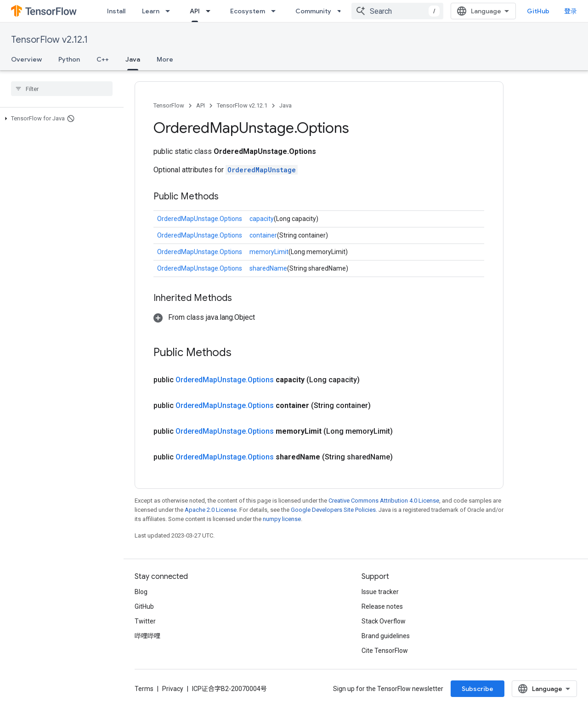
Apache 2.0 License (211, 510)
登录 (571, 11)
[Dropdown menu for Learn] (170, 11)
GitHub (538, 11)
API (201, 105)
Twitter (145, 621)
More (165, 59)
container (263, 235)
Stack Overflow (384, 621)
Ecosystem (248, 11)
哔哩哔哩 (147, 636)
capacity (262, 219)
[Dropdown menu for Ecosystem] (276, 11)
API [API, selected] (195, 11)
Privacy (173, 689)
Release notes (382, 606)
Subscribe (478, 689)
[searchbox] (62, 89)
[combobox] (397, 11)
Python (69, 59)
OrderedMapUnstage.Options (200, 219)
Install (116, 11)
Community (313, 11)
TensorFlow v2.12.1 (49, 40)
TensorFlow (169, 105)
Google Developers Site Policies (333, 510)
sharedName (268, 268)
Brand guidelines (386, 636)
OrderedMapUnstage (262, 170)
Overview (26, 59)
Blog (141, 592)
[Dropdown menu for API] (211, 11)
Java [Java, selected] (133, 59)
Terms (144, 689)
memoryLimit (269, 252)
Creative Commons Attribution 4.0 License (384, 501)
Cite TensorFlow (385, 651)
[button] (60, 119)
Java (286, 105)
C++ (103, 59)
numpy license (282, 519)
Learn (151, 11)
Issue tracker (380, 592)
